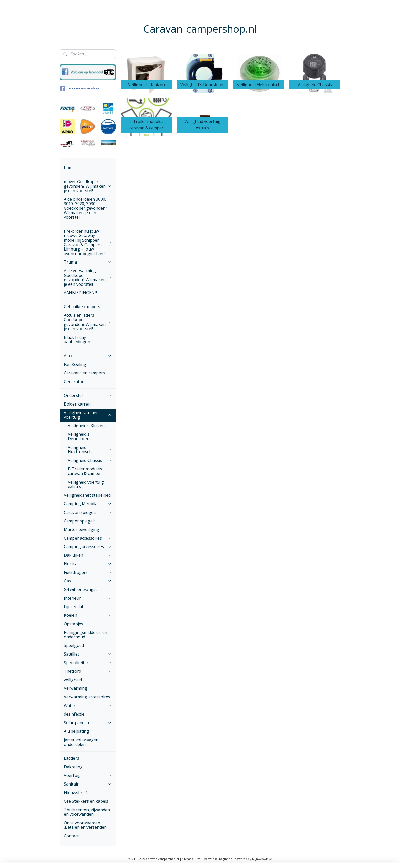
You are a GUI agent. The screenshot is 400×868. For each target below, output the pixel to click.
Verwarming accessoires (87, 697)
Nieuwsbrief (76, 793)
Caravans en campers (84, 373)
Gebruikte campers (82, 307)
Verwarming (76, 688)
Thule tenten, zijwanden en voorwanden (87, 812)
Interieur (88, 598)
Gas (88, 581)
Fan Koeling (75, 364)
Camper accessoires (88, 538)
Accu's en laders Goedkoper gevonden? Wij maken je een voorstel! (88, 322)
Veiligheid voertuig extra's (86, 484)
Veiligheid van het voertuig (88, 415)
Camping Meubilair (88, 504)
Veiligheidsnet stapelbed (87, 495)
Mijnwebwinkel (262, 859)
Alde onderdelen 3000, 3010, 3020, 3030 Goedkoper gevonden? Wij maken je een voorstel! (85, 208)
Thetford (88, 671)
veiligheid (73, 680)
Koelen (88, 615)
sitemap (188, 859)
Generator (74, 382)
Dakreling (73, 767)
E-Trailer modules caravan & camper (85, 471)
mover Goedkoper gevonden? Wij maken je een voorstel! (88, 186)
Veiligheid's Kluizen (86, 426)
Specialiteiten (88, 663)
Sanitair (88, 784)
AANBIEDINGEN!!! (80, 293)
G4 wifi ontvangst (80, 589)
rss (198, 859)
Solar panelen (88, 723)
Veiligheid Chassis (90, 460)
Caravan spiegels (88, 512)
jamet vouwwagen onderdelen (81, 742)
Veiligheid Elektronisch (90, 450)
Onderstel (88, 395)
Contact (71, 836)
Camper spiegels (80, 521)
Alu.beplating (76, 731)
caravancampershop (79, 89)
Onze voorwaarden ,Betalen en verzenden (85, 825)
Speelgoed (74, 645)
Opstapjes (73, 624)
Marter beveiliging (82, 529)
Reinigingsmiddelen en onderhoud (85, 635)
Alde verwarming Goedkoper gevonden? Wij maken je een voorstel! (88, 277)
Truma (88, 262)
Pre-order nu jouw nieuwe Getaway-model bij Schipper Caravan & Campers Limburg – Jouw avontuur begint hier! (88, 242)
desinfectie (74, 714)
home (69, 168)
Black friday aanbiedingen (77, 340)
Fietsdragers (88, 572)
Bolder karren (77, 404)
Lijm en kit (74, 607)
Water (88, 706)
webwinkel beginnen (218, 859)
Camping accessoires (88, 546)
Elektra (88, 564)
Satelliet (88, 654)
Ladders (71, 758)
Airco (88, 356)
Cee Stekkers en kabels (86, 801)
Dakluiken (88, 555)
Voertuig (88, 775)
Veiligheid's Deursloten (79, 436)
